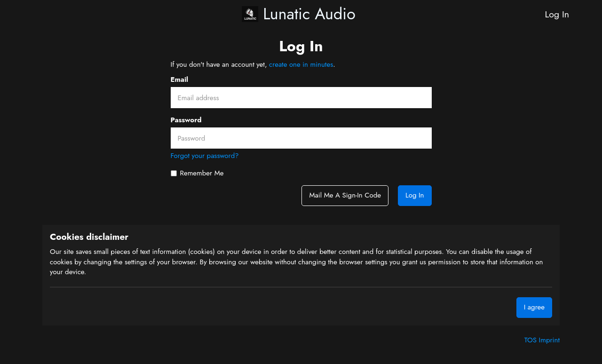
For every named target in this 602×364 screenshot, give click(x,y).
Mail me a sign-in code (345, 195)
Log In (557, 14)
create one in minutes (301, 64)
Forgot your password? (205, 156)
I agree (534, 307)
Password (186, 120)
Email (180, 80)
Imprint (549, 340)
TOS (532, 340)
